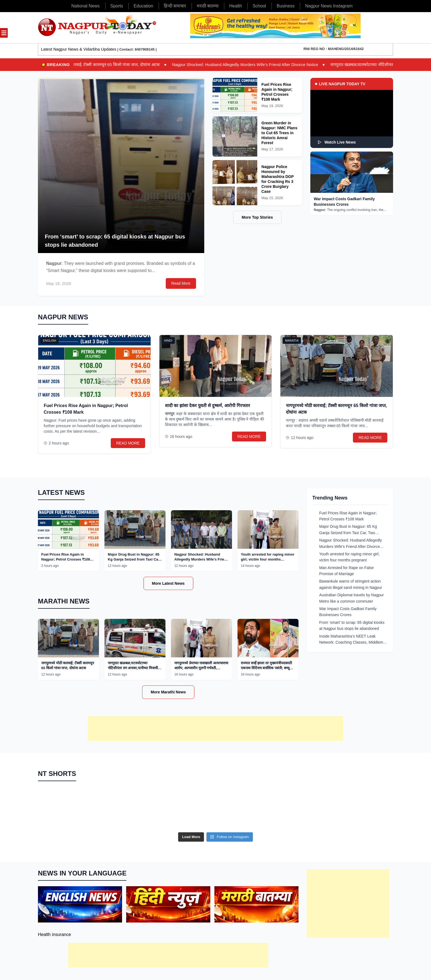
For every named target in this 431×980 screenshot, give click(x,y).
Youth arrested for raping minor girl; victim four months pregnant (268, 559)
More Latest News (168, 583)
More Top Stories (257, 217)
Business (285, 6)
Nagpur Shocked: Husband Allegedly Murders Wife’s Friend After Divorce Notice (253, 64)
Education (143, 6)
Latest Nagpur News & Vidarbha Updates (79, 49)
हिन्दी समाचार (175, 6)
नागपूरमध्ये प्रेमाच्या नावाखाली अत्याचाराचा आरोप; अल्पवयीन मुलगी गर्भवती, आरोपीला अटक (201, 668)
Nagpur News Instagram (329, 6)
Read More (181, 283)
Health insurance (54, 934)
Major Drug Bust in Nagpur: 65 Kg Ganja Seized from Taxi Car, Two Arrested (134, 559)
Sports (117, 6)
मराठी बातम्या (208, 6)
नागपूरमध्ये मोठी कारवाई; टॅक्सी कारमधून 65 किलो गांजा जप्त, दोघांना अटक (110, 64)
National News (85, 6)
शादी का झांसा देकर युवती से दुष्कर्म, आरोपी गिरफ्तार (208, 406)
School (259, 6)
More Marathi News (168, 692)
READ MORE (128, 443)
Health (236, 6)
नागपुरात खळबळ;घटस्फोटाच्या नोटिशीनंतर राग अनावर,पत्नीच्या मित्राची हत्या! (133, 668)
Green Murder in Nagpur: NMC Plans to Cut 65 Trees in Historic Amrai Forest (279, 133)
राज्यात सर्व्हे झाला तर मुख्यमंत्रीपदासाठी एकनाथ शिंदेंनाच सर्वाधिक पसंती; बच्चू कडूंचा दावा (266, 668)
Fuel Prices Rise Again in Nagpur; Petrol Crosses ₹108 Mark (66, 559)
